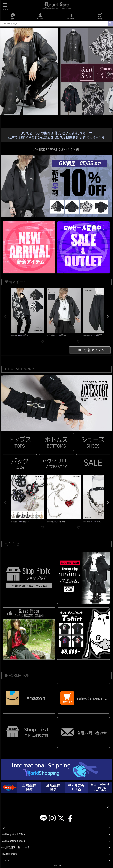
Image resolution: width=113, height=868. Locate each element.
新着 (13, 16)
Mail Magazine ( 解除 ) (13, 841)
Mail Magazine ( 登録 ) (13, 834)
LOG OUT (7, 860)
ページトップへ (108, 808)
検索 (110, 24)
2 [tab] (56, 120)
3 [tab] (58, 120)
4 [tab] (60, 120)
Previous (4, 74)
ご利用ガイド (71, 16)
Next (109, 74)
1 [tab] (53, 120)
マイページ (40, 16)
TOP (4, 828)
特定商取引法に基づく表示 (15, 847)
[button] (5, 316)
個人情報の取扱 (10, 854)
